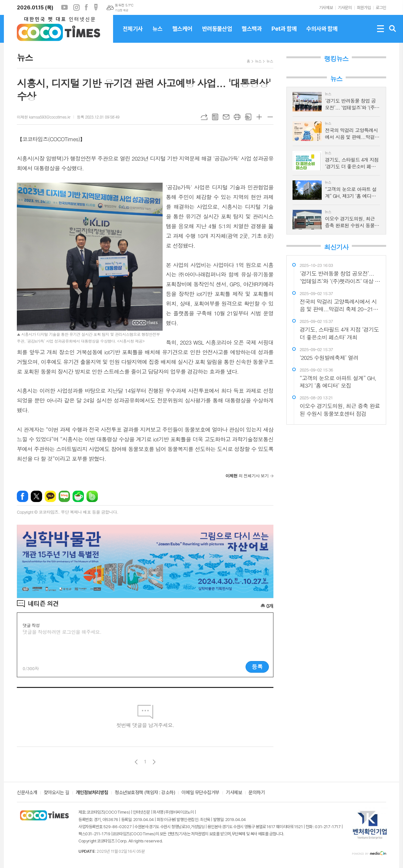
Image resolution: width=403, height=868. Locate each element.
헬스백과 (252, 34)
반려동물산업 (217, 34)
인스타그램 (76, 7)
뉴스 (158, 34)
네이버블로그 (64, 496)
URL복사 (204, 117)
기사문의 (345, 8)
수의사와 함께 (322, 34)
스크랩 (248, 117)
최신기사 (336, 247)
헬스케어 (182, 34)
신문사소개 (27, 793)
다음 (154, 762)
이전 (136, 762)
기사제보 (326, 8)
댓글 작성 (31, 625)
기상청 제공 (121, 10)
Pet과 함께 (284, 34)
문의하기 (257, 793)
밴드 (92, 496)
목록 (215, 117)
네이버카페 (78, 496)
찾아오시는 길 (57, 793)
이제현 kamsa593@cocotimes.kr (44, 117)
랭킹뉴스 (336, 59)
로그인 (381, 8)
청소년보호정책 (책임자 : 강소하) (145, 793)
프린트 (237, 117)
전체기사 (133, 34)
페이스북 (86, 7)
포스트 (96, 7)
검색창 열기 (393, 29)
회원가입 (364, 8)
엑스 (36, 496)
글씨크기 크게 (259, 117)
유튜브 (64, 7)
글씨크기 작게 (270, 117)
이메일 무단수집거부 (200, 793)
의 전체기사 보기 (247, 476)
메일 (226, 117)
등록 (257, 667)
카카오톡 (50, 496)
